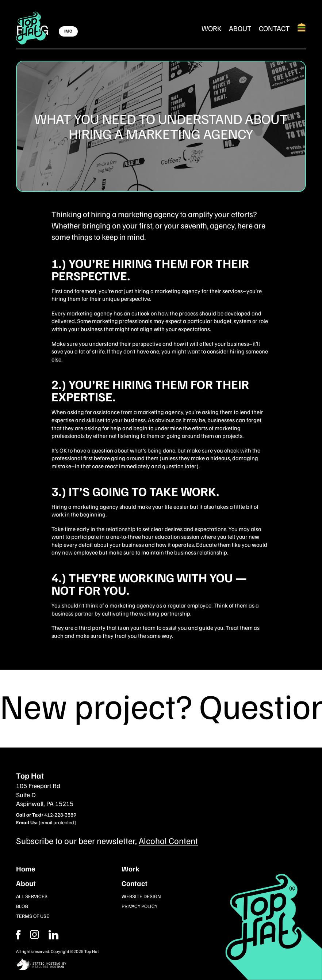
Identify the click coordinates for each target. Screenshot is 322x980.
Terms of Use (33, 916)
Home (26, 869)
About (240, 28)
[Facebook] (34, 935)
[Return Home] (31, 28)
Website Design (141, 896)
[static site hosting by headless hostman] (161, 965)
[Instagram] (54, 935)
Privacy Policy (139, 906)
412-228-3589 (60, 815)
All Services (32, 896)
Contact (274, 28)
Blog (22, 906)
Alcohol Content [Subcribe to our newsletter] (168, 840)
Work (212, 28)
